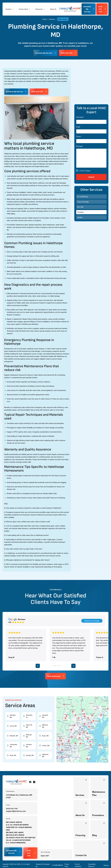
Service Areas (23, 9)
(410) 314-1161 (12, 809)
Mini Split (80, 207)
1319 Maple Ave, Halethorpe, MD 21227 (19, 796)
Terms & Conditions (78, 865)
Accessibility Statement (92, 865)
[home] (70, 9)
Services (8, 9)
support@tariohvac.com (16, 811)
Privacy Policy (67, 865)
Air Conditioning (82, 197)
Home (45, 19)
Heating (80, 217)
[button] (10, 9)
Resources (39, 9)
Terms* (88, 171)
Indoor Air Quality (83, 202)
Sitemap (106, 865)
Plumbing (80, 212)
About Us (53, 9)
